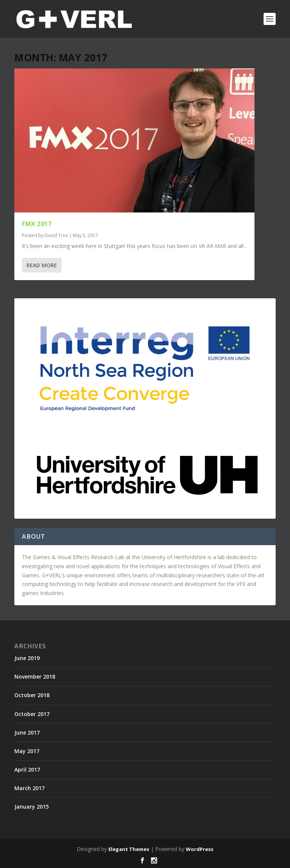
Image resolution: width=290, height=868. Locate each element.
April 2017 (27, 770)
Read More (42, 265)
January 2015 (32, 807)
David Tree (56, 235)
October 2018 (32, 695)
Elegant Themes (129, 849)
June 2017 (27, 732)
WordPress (200, 849)
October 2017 (32, 714)
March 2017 (29, 788)
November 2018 (35, 677)
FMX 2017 (37, 224)
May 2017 (27, 751)
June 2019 (27, 658)
